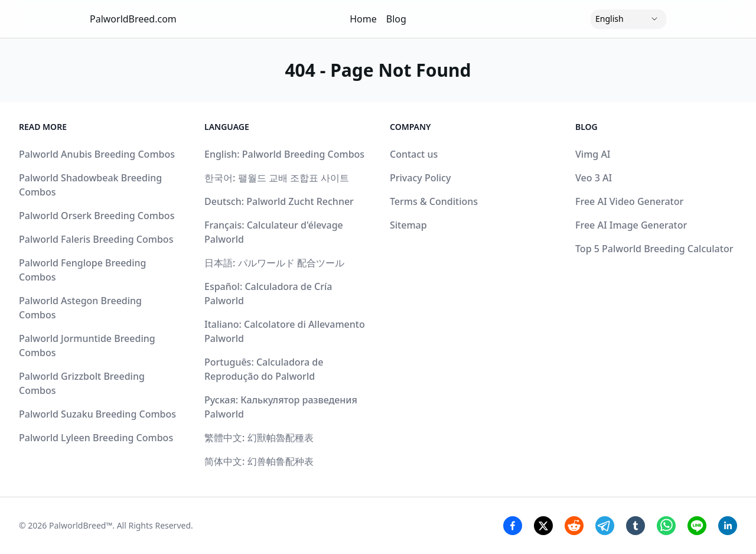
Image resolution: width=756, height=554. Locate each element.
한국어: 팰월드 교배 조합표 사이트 (277, 178)
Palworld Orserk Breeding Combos (97, 216)
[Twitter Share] (543, 526)
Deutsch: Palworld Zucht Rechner (279, 201)
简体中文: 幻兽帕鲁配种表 (259, 461)
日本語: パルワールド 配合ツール (274, 263)
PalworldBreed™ (81, 525)
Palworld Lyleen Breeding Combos (96, 438)
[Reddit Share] (574, 526)
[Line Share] (697, 526)
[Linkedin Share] (728, 526)
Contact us (414, 154)
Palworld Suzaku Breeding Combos (97, 414)
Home (363, 19)
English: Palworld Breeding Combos (284, 154)
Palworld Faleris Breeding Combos (96, 239)
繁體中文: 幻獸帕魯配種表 (259, 438)
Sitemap (408, 225)
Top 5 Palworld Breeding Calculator (654, 249)
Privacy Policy (420, 178)
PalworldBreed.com (133, 19)
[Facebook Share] (513, 526)
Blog (396, 19)
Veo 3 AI (594, 178)
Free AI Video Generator (629, 201)
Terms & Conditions (434, 201)
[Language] (628, 19)
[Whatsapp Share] (666, 526)
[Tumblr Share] (636, 526)
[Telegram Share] (605, 526)
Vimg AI (593, 154)
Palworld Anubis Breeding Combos (97, 154)
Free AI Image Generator (631, 225)
